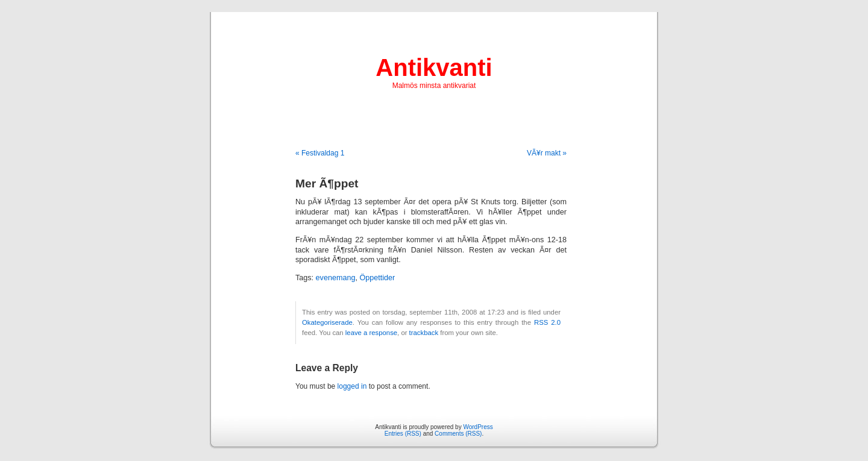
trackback (424, 333)
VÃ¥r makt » (547, 153)
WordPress (478, 427)
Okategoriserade (327, 322)
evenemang (336, 278)
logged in (352, 386)
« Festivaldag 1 (320, 153)
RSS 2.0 (547, 322)
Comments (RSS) (458, 434)
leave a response (371, 333)
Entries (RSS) (403, 434)
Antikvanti (434, 67)
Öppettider (377, 278)
